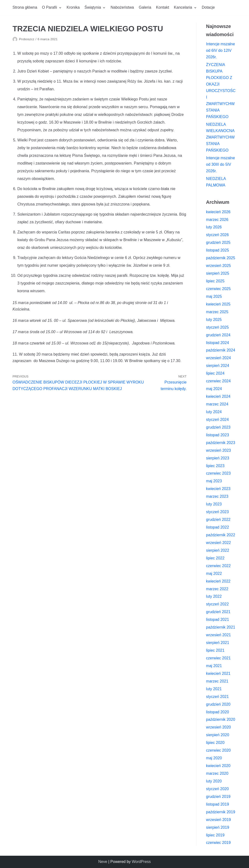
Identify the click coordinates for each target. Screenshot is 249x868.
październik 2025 (221, 258)
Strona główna (25, 7)
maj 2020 (214, 758)
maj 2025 (214, 296)
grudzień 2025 (218, 242)
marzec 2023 (217, 496)
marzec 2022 (217, 589)
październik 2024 (221, 350)
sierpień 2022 (218, 550)
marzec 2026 (217, 220)
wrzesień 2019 (219, 820)
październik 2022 (221, 535)
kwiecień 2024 (218, 396)
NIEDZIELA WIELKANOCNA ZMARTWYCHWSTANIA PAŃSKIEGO (220, 137)
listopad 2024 (218, 343)
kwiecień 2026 (218, 212)
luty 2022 (214, 596)
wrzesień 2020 (219, 727)
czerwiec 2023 (218, 473)
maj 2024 (214, 389)
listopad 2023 (218, 435)
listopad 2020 (218, 712)
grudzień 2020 (218, 704)
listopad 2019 (218, 804)
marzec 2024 (217, 404)
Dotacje (208, 7)
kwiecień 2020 (218, 766)
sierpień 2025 (218, 273)
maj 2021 (214, 666)
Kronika (73, 7)
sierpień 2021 (218, 643)
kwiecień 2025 (218, 304)
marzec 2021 (217, 681)
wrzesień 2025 (219, 266)
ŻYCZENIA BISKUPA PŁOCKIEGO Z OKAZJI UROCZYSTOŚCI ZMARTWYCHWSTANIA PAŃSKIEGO (221, 91)
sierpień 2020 (218, 735)
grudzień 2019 (218, 797)
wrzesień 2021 (219, 635)
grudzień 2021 (218, 612)
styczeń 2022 (217, 604)
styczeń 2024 (217, 420)
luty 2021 (214, 689)
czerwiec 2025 (218, 289)
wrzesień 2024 (219, 358)
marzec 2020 (217, 773)
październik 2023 (221, 443)
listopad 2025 (218, 250)
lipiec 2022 (215, 558)
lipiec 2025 (215, 281)
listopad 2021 (218, 620)
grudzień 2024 (218, 335)
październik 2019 (221, 812)
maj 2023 (214, 481)
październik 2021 (221, 627)
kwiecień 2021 (218, 673)
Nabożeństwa (122, 7)
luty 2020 (214, 781)
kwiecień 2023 (218, 489)
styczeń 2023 (217, 512)
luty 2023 (214, 504)
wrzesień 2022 (219, 543)
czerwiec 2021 (218, 658)
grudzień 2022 (218, 520)
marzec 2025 (217, 312)
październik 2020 (221, 719)
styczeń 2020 (217, 789)
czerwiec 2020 (218, 750)
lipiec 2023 (215, 466)
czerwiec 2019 (218, 843)
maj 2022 (214, 573)
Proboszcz (27, 39)
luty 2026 (214, 227)
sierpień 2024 (218, 366)
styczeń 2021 (217, 697)
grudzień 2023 (218, 427)
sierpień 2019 (218, 827)
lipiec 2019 (215, 835)
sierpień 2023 (218, 458)
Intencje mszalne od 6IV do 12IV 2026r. (221, 50)
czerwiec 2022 (218, 566)
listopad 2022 (218, 527)
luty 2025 (214, 320)
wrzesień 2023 (219, 450)
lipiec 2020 (215, 743)
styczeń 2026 (217, 235)
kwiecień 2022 (218, 581)
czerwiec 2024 (218, 381)
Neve (103, 862)
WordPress (141, 862)
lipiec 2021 (215, 650)
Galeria (145, 7)
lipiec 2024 (215, 373)
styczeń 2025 (217, 327)
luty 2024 (214, 412)
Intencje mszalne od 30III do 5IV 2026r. (221, 164)
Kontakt (163, 7)
